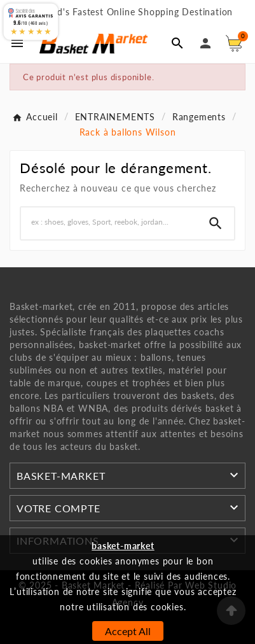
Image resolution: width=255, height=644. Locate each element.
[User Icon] (205, 43)
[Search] (216, 223)
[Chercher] (109, 222)
